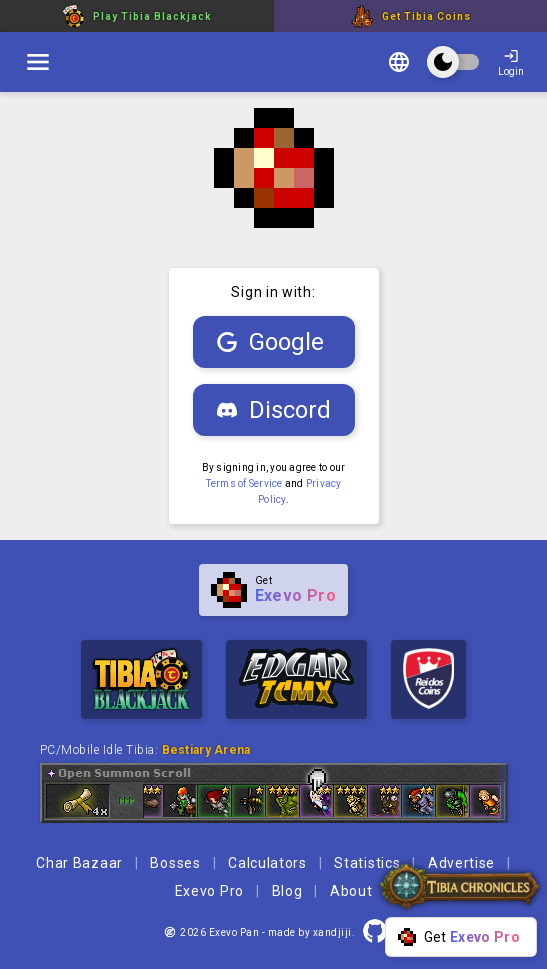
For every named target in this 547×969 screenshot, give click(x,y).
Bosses (175, 863)
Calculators (267, 863)
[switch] (38, 62)
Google (270, 342)
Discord (274, 410)
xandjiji (332, 932)
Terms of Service (244, 483)
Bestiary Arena (206, 750)
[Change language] (399, 64)
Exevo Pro (209, 891)
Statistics (367, 863)
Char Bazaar (79, 863)
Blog (287, 891)
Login (511, 62)
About (351, 891)
